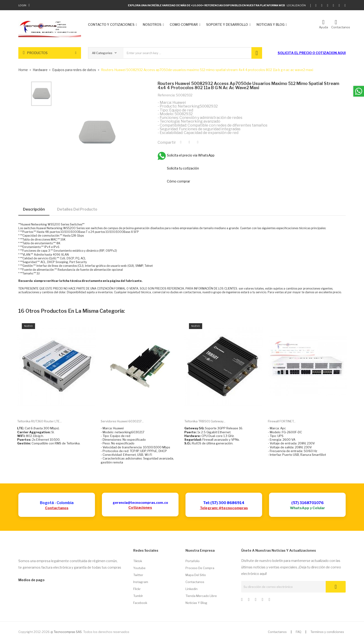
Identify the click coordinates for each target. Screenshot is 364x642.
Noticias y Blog (196, 603)
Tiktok (138, 561)
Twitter (138, 575)
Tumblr (138, 596)
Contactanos (57, 508)
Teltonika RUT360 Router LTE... (39, 421)
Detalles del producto (77, 209)
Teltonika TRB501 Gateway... (205, 421)
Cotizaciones (140, 508)
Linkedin (192, 589)
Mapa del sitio (196, 575)
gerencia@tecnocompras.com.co (140, 503)
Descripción (34, 209)
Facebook (140, 603)
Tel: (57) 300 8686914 (224, 503)
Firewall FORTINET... (282, 421)
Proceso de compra (200, 568)
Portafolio (193, 561)
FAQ (299, 632)
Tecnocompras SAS (68, 632)
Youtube (139, 568)
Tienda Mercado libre (201, 596)
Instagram (141, 582)
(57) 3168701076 (307, 503)
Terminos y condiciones (327, 632)
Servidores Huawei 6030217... (122, 421)
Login (22, 5)
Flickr (137, 589)
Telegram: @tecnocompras (224, 508)
